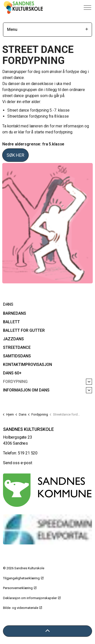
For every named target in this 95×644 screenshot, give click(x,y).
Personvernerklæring (20, 588)
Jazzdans (13, 339)
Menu (47, 29)
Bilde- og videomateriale (22, 608)
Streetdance (17, 347)
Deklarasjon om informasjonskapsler (32, 598)
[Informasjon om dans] (89, 390)
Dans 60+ (12, 373)
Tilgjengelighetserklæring (23, 578)
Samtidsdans (17, 356)
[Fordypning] (89, 382)
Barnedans (15, 313)
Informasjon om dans (26, 390)
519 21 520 (28, 453)
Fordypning (15, 382)
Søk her (15, 155)
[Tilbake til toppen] (47, 631)
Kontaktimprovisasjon (28, 365)
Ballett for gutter (24, 330)
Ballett (11, 322)
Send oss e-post (18, 463)
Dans (8, 304)
